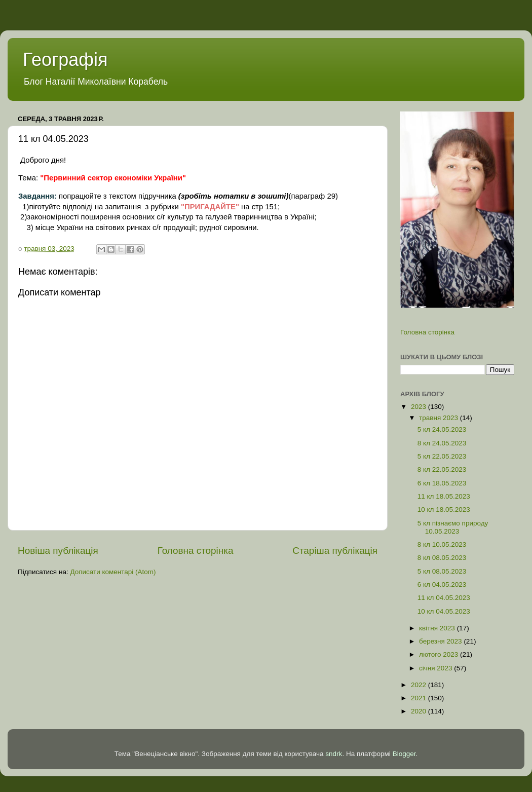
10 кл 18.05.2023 (444, 510)
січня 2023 (436, 668)
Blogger (404, 754)
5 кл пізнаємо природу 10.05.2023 (453, 527)
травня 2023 (440, 418)
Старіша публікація (335, 551)
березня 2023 (441, 641)
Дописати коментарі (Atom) (113, 572)
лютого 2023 (440, 654)
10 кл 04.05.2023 (444, 611)
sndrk (334, 754)
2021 (420, 698)
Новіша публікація (58, 551)
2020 (420, 711)
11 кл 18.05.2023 (444, 496)
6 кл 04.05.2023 (442, 584)
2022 (420, 685)
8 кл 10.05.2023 (442, 544)
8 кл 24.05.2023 (442, 443)
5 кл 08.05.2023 (442, 571)
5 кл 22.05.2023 (442, 456)
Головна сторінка (196, 551)
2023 (420, 407)
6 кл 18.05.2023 (442, 483)
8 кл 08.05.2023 (442, 558)
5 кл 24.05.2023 (442, 429)
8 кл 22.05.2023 (442, 469)
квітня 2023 (438, 628)
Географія (65, 60)
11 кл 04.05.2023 (444, 598)
